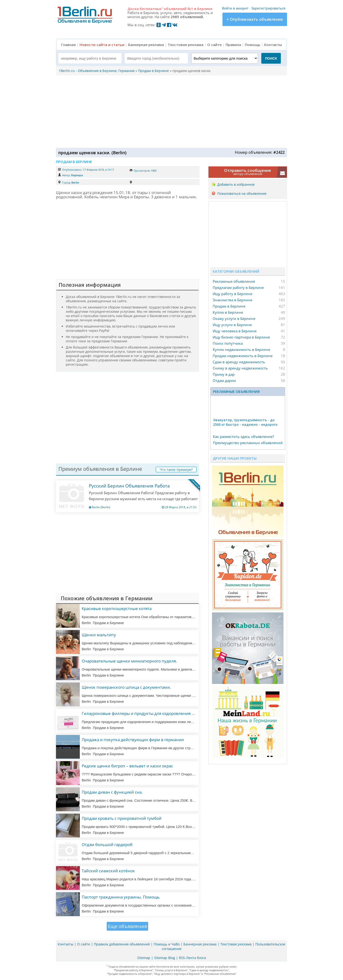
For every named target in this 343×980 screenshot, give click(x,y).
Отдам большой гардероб (107, 844)
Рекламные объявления (234, 281)
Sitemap (144, 958)
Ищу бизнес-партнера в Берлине (241, 337)
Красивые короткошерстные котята (117, 608)
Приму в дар (224, 374)
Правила (233, 45)
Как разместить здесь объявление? (243, 436)
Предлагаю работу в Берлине (238, 287)
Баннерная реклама (146, 45)
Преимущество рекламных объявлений (248, 443)
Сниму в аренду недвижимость (240, 368)
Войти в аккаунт (235, 8)
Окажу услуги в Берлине (234, 318)
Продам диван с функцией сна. (112, 792)
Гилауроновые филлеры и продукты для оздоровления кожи (142, 713)
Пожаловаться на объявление (242, 193)
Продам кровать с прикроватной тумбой (122, 818)
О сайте (214, 45)
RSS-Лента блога (192, 958)
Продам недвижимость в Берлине (243, 356)
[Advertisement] (170, 111)
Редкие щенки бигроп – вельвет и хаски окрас (127, 766)
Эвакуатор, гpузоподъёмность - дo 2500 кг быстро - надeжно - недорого (245, 422)
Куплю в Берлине (228, 312)
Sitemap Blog (165, 958)
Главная (68, 45)
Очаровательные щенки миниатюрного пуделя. (129, 661)
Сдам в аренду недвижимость (239, 362)
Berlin (75, 182)
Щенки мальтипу (99, 635)
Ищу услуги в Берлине (232, 325)
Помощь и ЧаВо (167, 944)
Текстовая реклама (186, 45)
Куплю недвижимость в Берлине (241, 349)
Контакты (273, 45)
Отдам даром (224, 380)
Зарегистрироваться (268, 8)
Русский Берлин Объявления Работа (129, 486)
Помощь (253, 45)
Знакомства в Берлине (232, 300)
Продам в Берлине (229, 306)
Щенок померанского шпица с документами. (126, 687)
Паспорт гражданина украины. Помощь (121, 897)
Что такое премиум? (176, 469)
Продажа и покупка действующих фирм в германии (133, 740)
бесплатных (151, 9)
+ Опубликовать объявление (255, 19)
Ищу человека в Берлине (235, 331)
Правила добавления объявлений (122, 944)
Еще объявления (127, 926)
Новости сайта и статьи (102, 45)
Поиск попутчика (228, 343)
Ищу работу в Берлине (232, 294)
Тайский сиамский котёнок (108, 871)
